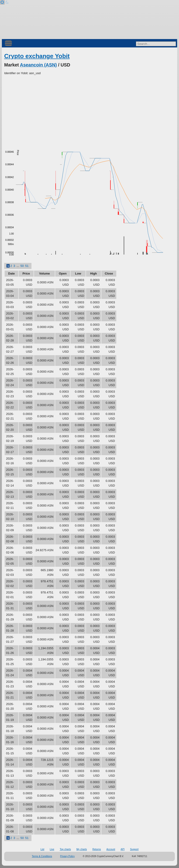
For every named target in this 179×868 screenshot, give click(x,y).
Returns (96, 849)
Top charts (65, 849)
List (42, 849)
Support (134, 849)
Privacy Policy (67, 856)
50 (22, 266)
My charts (82, 849)
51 (27, 266)
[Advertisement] (89, 110)
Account (111, 849)
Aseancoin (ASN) (38, 65)
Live (52, 849)
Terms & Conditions (42, 856)
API (123, 849)
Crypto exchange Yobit (37, 56)
